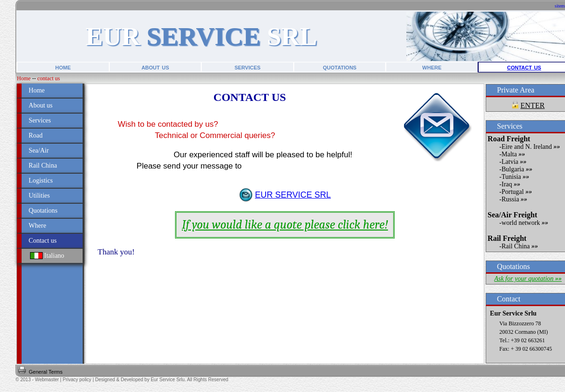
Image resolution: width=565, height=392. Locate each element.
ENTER (533, 105)
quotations (340, 67)
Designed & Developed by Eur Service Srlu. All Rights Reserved (162, 380)
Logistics (41, 181)
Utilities (39, 196)
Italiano (47, 256)
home (63, 67)
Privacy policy (77, 380)
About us (41, 105)
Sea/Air (39, 150)
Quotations (43, 211)
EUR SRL (201, 36)
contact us (524, 67)
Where (37, 226)
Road (36, 135)
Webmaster (47, 380)
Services (40, 120)
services (248, 67)
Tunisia (515, 177)
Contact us (43, 241)
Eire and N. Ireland (531, 147)
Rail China (43, 165)
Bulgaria (517, 169)
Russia (515, 199)
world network (525, 223)
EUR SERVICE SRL (293, 195)
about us (155, 67)
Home (24, 78)
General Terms (46, 372)
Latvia (514, 162)
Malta (513, 154)
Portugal (517, 192)
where (432, 67)
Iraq (511, 184)
